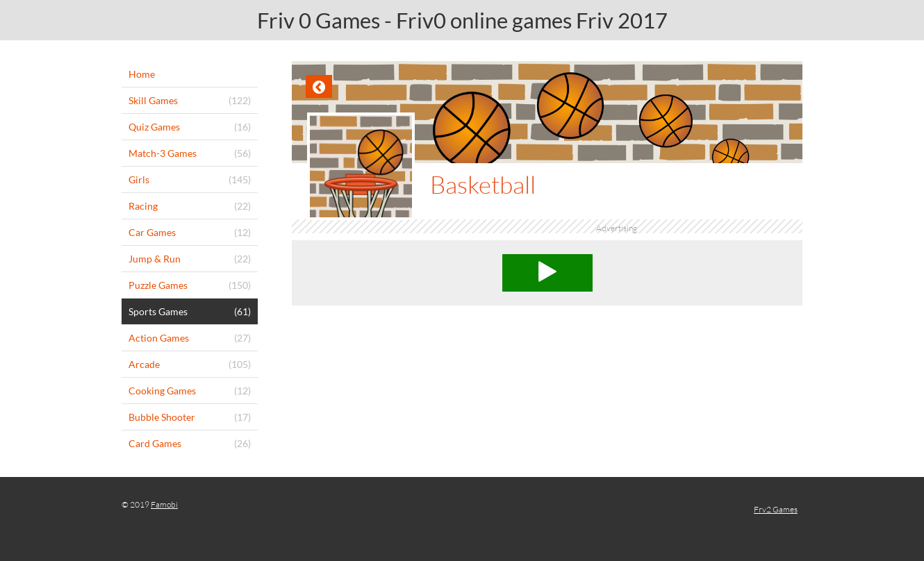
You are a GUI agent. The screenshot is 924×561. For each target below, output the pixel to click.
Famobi (164, 504)
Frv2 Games (776, 509)
